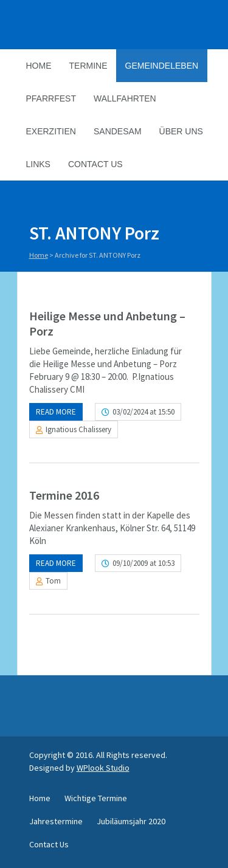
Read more (56, 412)
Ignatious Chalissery (78, 429)
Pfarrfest (51, 98)
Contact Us (95, 164)
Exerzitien (51, 131)
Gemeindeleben (162, 66)
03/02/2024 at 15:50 (143, 412)
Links (38, 164)
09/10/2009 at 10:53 (143, 563)
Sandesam (118, 131)
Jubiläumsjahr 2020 (131, 821)
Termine (88, 66)
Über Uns (181, 131)
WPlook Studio (103, 768)
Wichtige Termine (96, 798)
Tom (53, 581)
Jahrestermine (56, 821)
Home (39, 66)
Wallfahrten (125, 98)
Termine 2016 (64, 495)
